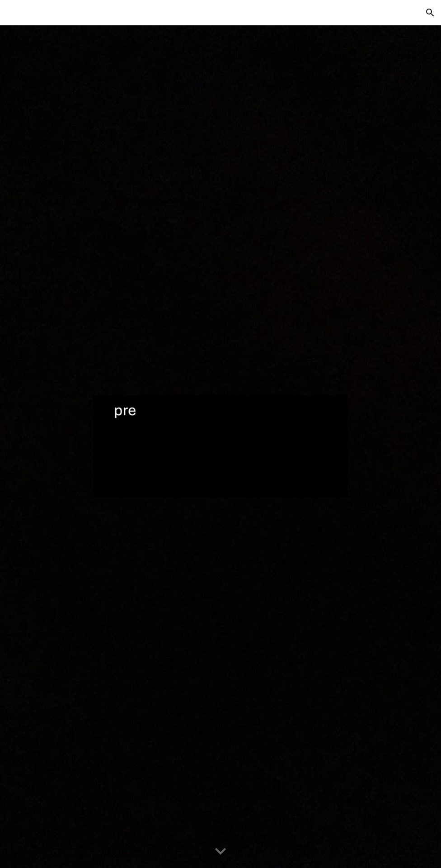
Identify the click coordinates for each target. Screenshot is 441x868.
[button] (430, 13)
